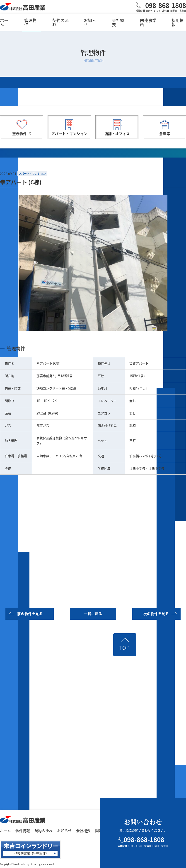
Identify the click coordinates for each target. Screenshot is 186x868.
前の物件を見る (30, 614)
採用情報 (178, 22)
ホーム (4, 22)
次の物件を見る (157, 614)
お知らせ (90, 22)
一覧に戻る (93, 614)
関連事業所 (148, 22)
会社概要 (118, 22)
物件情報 (23, 830)
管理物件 (30, 22)
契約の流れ (60, 22)
